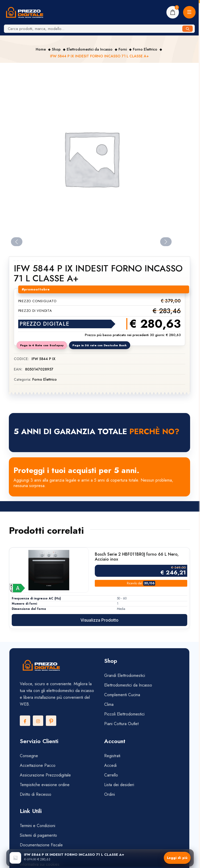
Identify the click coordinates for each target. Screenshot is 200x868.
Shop (56, 49)
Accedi (110, 765)
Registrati (112, 756)
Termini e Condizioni (37, 826)
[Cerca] (187, 29)
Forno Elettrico (145, 49)
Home (41, 49)
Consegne (29, 756)
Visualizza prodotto (99, 620)
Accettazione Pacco (38, 765)
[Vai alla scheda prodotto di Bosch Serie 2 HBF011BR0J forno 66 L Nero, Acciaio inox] (49, 570)
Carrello (111, 775)
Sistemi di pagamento (39, 835)
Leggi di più (177, 858)
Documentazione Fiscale (41, 845)
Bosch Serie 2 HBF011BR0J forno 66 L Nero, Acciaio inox (137, 557)
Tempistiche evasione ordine (45, 785)
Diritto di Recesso (36, 794)
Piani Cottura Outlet (121, 724)
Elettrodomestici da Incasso (90, 49)
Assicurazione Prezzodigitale (45, 775)
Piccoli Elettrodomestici (124, 714)
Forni (123, 49)
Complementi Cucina (122, 695)
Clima (109, 704)
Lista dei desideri (119, 785)
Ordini (110, 794)
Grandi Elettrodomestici (125, 675)
